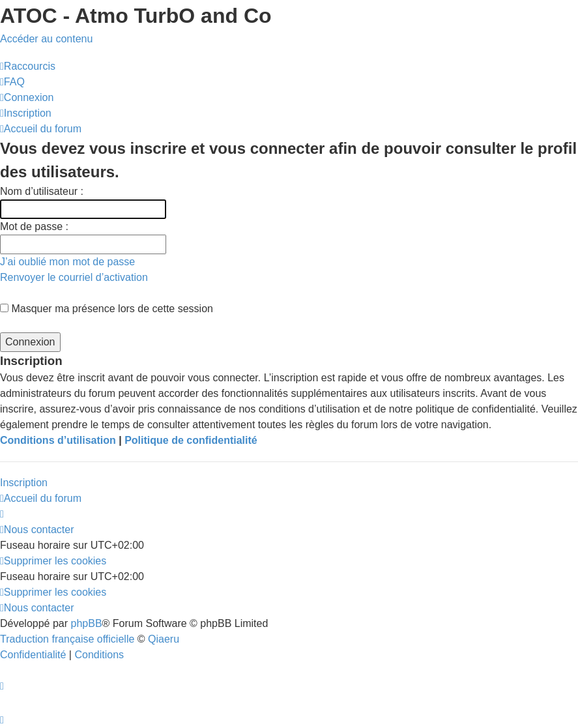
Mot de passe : (34, 226)
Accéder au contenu (46, 39)
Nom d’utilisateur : (42, 191)
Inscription (24, 483)
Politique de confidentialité (191, 440)
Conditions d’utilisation (58, 440)
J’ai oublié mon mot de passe (67, 262)
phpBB (87, 623)
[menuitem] (12, 82)
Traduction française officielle (67, 639)
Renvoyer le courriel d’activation (74, 277)
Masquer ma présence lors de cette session (107, 309)
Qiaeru (164, 639)
